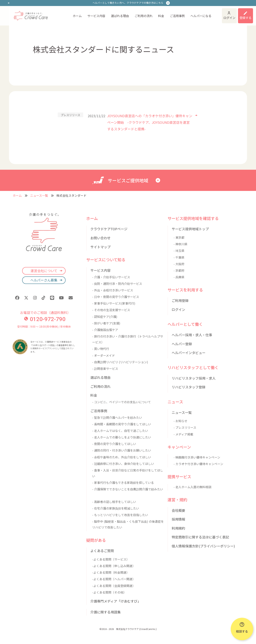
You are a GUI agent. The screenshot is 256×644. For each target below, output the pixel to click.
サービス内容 (96, 16)
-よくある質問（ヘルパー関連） (114, 579)
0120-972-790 (45, 319)
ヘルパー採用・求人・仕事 (192, 335)
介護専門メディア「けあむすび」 (116, 601)
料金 (161, 16)
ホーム (77, 16)
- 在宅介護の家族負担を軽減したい (116, 508)
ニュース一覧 (39, 195)
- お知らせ (180, 421)
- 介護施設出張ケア (105, 330)
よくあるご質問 (102, 551)
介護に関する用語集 (106, 612)
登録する (246, 18)
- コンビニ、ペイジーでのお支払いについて (122, 402)
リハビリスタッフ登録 (189, 387)
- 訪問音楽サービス (105, 369)
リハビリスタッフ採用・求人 (194, 378)
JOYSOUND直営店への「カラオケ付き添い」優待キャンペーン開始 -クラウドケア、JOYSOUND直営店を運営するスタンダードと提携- (150, 122)
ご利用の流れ (144, 16)
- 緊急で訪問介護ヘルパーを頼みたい (117, 417)
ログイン (229, 18)
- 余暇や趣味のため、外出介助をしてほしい (122, 457)
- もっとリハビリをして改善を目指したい (120, 515)
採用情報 (178, 519)
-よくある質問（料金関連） (111, 572)
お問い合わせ (100, 238)
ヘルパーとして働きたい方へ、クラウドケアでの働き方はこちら (128, 3)
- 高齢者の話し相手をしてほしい (114, 502)
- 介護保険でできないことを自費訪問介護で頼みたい (128, 489)
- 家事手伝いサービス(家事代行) (114, 303)
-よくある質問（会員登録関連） (114, 586)
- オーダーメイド (104, 355)
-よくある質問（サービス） (111, 559)
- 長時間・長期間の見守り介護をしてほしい (122, 424)
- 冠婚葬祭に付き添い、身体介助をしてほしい (123, 464)
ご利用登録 (180, 300)
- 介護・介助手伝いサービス (111, 277)
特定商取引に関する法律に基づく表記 (200, 537)
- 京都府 (179, 270)
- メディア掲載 (183, 434)
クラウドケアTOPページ (109, 229)
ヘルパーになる (201, 16)
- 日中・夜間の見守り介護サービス (116, 297)
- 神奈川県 (180, 244)
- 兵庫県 (179, 277)
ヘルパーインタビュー (189, 353)
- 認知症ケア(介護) (105, 317)
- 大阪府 (179, 264)
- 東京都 (179, 237)
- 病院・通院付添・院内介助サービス (117, 284)
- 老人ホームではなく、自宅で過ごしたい (120, 431)
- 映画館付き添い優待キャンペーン (197, 457)
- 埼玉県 (179, 251)
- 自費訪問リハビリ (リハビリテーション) (120, 362)
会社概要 (178, 510)
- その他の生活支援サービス (111, 310)
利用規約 (178, 528)
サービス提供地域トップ (190, 229)
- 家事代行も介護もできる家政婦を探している (123, 483)
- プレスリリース (185, 427)
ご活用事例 (177, 16)
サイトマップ (100, 247)
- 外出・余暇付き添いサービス (113, 290)
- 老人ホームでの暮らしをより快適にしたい (122, 437)
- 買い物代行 (101, 349)
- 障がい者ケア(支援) (106, 323)
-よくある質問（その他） (109, 592)
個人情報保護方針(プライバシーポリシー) (203, 546)
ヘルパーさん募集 (44, 280)
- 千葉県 (179, 257)
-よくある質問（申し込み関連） (114, 566)
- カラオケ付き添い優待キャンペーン (198, 464)
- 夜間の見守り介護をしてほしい (114, 444)
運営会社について (44, 271)
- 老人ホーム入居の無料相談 (192, 487)
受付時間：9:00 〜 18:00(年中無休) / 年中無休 (44, 327)
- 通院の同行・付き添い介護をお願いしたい (122, 450)
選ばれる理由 (120, 16)
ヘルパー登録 (182, 344)
